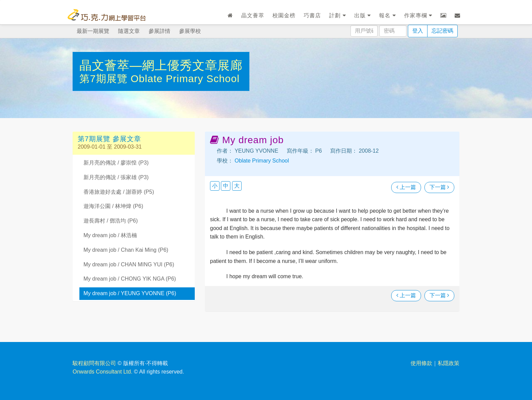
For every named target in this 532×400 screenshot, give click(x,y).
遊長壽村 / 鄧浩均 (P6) (111, 221)
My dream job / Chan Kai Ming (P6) (126, 250)
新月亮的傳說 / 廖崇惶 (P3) (116, 163)
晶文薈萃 (253, 15)
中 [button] (226, 186)
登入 (418, 31)
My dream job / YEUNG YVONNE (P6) (130, 293)
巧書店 (312, 15)
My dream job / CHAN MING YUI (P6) (129, 264)
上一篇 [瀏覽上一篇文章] (406, 187)
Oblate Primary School (185, 79)
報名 (387, 15)
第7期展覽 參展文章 (109, 139)
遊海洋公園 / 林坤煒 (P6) (113, 206)
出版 (363, 15)
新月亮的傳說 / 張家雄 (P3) (116, 177)
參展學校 (190, 31)
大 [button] (237, 186)
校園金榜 (284, 15)
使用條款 (421, 363)
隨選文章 (129, 31)
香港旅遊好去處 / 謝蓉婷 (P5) (119, 192)
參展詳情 (159, 31)
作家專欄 (418, 15)
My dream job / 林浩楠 (110, 235)
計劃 (337, 15)
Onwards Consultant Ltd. (102, 372)
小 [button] (215, 186)
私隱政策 (449, 363)
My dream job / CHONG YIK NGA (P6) (130, 279)
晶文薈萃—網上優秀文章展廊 (161, 65)
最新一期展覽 (93, 31)
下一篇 (439, 187)
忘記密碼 (442, 31)
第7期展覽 (105, 79)
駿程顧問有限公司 (94, 363)
